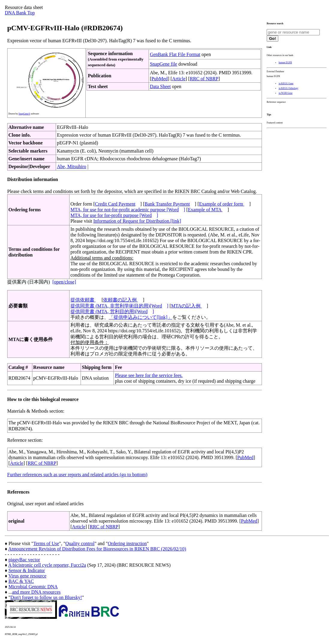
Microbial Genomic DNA (33, 587)
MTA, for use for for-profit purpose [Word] (114, 215)
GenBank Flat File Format (175, 54)
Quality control (80, 543)
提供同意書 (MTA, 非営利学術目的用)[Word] (119, 306)
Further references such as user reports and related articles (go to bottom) (77, 475)
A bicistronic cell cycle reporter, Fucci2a (47, 565)
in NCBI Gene (286, 93)
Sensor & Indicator (27, 570)
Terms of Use (46, 543)
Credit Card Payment (115, 204)
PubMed (159, 79)
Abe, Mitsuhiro (72, 166)
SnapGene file (163, 64)
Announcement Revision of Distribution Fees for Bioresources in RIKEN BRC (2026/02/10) (97, 549)
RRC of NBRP (204, 79)
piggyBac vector (24, 560)
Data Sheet (160, 86)
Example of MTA (205, 210)
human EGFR (285, 62)
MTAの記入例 (186, 306)
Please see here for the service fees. (149, 375)
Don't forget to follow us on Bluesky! (46, 597)
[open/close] (64, 282)
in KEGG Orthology (288, 88)
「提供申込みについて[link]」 (141, 317)
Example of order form (222, 204)
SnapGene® (24, 114)
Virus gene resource (27, 576)
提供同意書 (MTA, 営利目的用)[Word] (112, 312)
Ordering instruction (127, 543)
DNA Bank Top (20, 13)
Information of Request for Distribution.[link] (137, 221)
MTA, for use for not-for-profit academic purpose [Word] (128, 210)
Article (179, 79)
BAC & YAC (21, 581)
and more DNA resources (36, 592)
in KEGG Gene (286, 83)
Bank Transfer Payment (167, 204)
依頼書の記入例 (120, 300)
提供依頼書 (83, 300)
